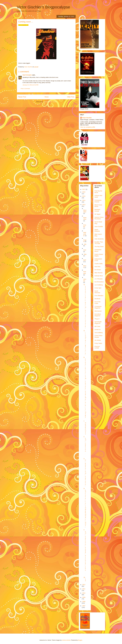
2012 (84, 585)
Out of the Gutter (97, 303)
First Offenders (99, 296)
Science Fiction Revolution (99, 218)
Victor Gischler (87, 118)
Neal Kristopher (27, 75)
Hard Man (97, 267)
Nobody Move (99, 276)
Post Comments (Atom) (50, 102)
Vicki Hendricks (99, 239)
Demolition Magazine (98, 315)
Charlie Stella (99, 264)
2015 (84, 196)
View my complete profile (88, 127)
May (85, 254)
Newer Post (22, 97)
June (85, 250)
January (85, 280)
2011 (84, 589)
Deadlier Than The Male (99, 243)
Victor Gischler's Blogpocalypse (43, 7)
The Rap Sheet (99, 247)
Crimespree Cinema (98, 201)
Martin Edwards (97, 230)
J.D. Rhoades (99, 279)
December (85, 211)
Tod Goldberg (99, 333)
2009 (84, 597)
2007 (84, 606)
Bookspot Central (97, 210)
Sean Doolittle (99, 227)
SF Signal (97, 214)
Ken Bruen (98, 270)
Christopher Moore (98, 250)
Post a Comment (25, 89)
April (85, 260)
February (85, 272)
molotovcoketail (66, 640)
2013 (84, 205)
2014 (84, 200)
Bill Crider (97, 326)
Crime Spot (98, 288)
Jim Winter (98, 340)
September (85, 234)
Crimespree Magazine (98, 307)
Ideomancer (98, 311)
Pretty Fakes (98, 343)
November (85, 218)
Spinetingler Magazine (98, 323)
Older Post (71, 97)
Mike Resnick (99, 273)
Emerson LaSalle (97, 347)
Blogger (80, 640)
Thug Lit (97, 319)
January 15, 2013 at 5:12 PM (30, 85)
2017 (84, 189)
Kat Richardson (99, 282)
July (85, 244)
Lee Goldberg (99, 285)
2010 (84, 593)
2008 (84, 602)
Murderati (97, 299)
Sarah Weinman (97, 292)
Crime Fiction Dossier (98, 336)
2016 (84, 192)
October (85, 226)
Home (47, 97)
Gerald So (98, 330)
